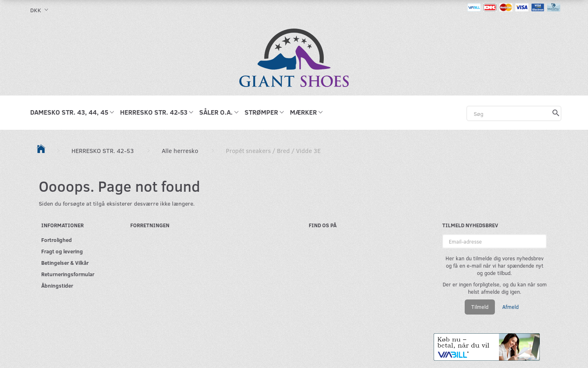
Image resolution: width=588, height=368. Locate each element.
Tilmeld (480, 307)
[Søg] (556, 113)
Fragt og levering (62, 251)
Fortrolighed (57, 240)
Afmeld (510, 307)
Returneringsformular (68, 274)
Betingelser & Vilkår (65, 263)
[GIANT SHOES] (294, 57)
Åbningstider (57, 285)
